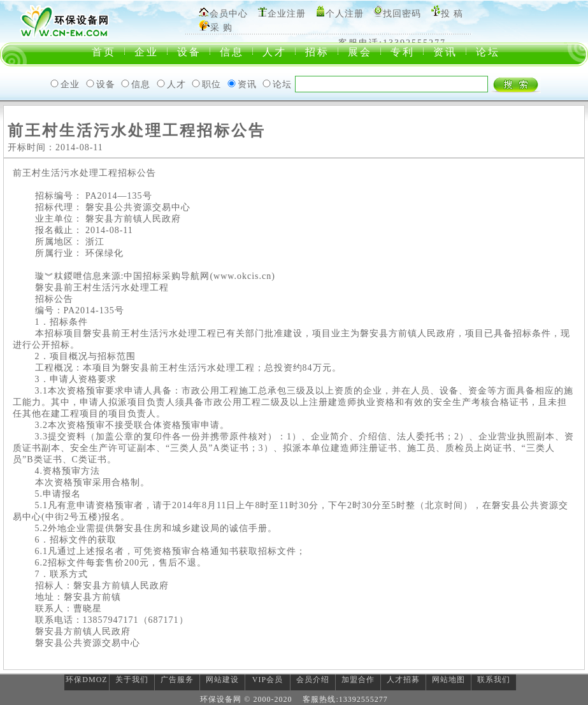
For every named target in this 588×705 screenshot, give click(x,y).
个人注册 (345, 14)
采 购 (221, 28)
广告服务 (177, 680)
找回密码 (402, 14)
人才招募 (403, 680)
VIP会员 (268, 680)
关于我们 (132, 680)
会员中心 (229, 14)
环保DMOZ (86, 680)
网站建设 (222, 680)
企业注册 (287, 14)
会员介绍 (313, 680)
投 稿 (452, 14)
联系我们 (494, 680)
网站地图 (448, 680)
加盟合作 (358, 680)
